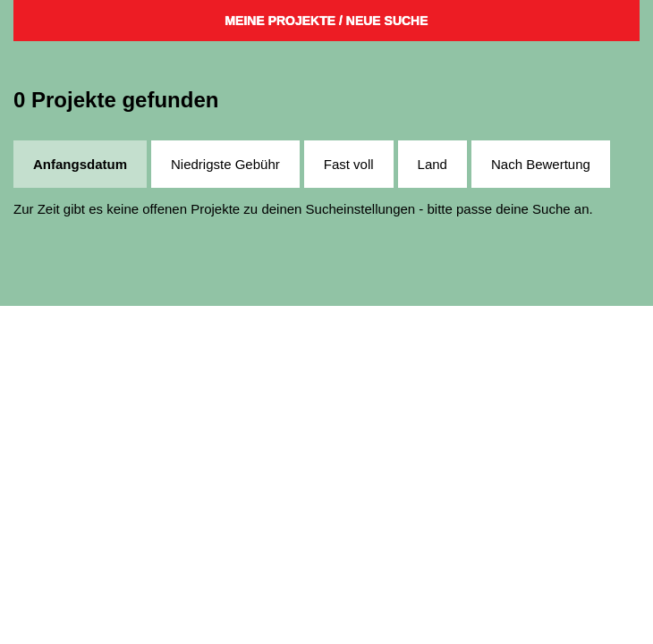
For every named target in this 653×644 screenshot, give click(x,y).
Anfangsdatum (80, 164)
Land (433, 164)
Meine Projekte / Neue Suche (326, 21)
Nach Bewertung (541, 164)
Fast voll (349, 164)
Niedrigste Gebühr (225, 164)
